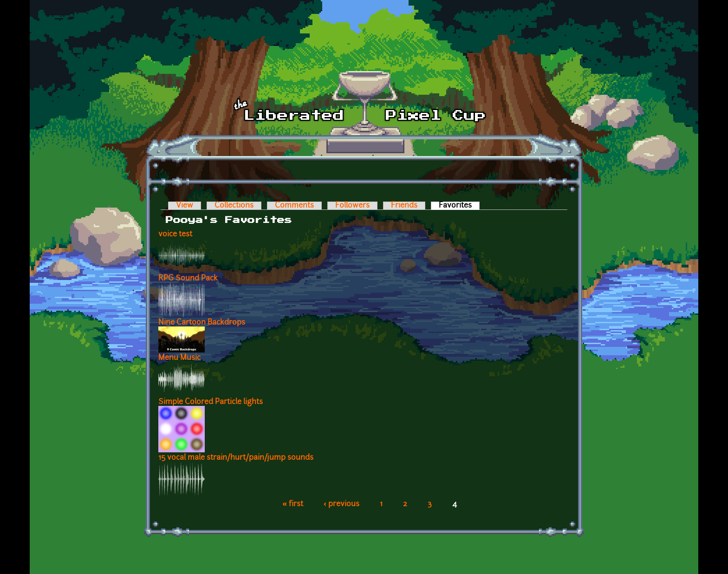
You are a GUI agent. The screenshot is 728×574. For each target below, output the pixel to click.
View (185, 206)
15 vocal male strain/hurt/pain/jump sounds (236, 458)
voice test (175, 235)
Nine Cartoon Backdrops (202, 323)
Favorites (459, 206)
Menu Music (179, 358)
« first (293, 504)
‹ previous (341, 504)
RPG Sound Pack (188, 279)
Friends (404, 206)
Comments (294, 206)
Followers (352, 206)
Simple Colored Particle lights (211, 402)
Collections (234, 206)
